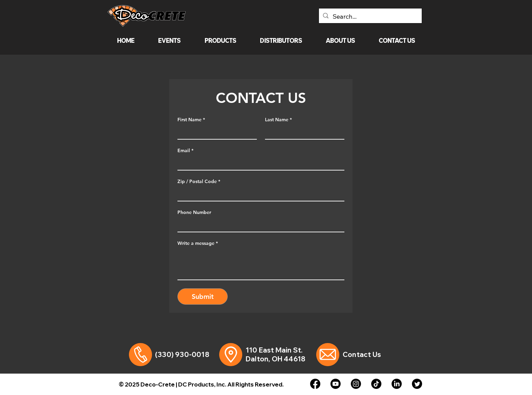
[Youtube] (336, 384)
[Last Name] (303, 132)
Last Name (278, 120)
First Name (191, 120)
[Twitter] (417, 384)
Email (185, 151)
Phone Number (194, 212)
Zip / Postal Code (199, 182)
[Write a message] (261, 264)
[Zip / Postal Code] (259, 194)
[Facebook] (315, 384)
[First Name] (215, 132)
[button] (221, 41)
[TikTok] (376, 384)
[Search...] (370, 17)
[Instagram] (356, 384)
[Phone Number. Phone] (259, 225)
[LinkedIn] (397, 384)
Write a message (198, 243)
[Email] (259, 163)
